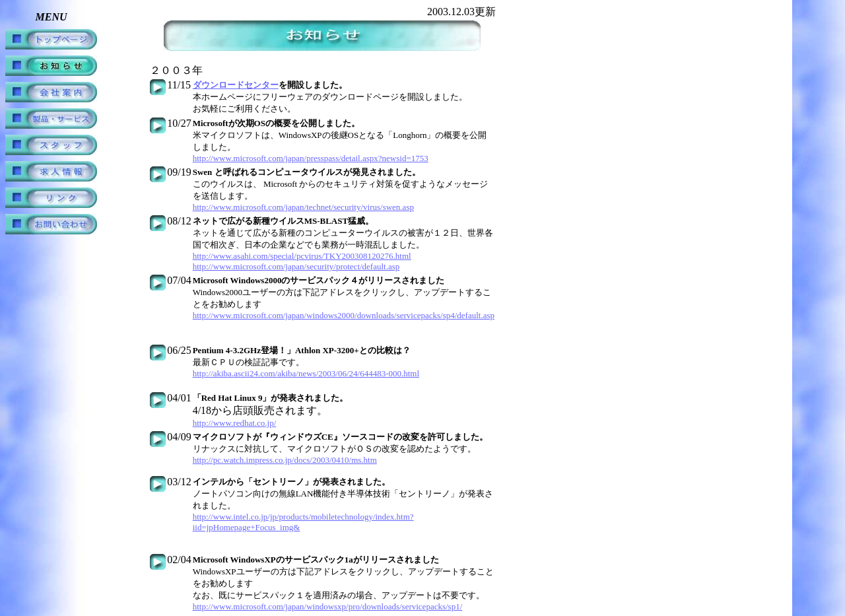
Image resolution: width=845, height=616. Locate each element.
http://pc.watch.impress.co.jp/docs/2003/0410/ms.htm (285, 460)
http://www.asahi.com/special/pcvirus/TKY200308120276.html (302, 256)
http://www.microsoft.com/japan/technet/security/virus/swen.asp (303, 207)
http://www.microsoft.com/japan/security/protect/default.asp (296, 266)
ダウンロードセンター (236, 85)
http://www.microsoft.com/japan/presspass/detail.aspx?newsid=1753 (311, 158)
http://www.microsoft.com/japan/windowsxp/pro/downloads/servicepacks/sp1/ (328, 606)
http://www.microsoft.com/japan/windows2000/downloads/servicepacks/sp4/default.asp (344, 315)
